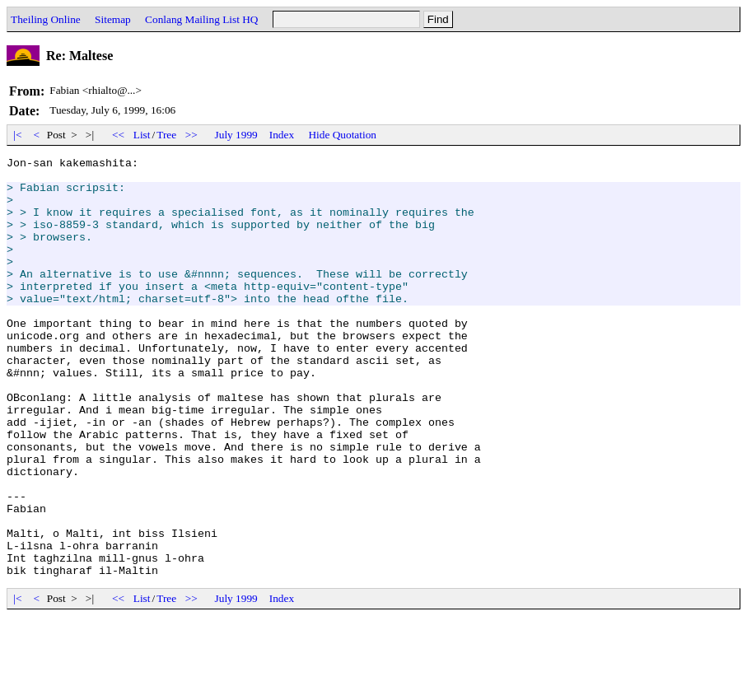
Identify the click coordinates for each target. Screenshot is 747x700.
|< (18, 135)
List (142, 135)
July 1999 (236, 135)
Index (282, 135)
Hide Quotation (342, 135)
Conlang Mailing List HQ (201, 19)
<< (119, 135)
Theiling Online (46, 19)
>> (192, 135)
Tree (166, 135)
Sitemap (113, 19)
